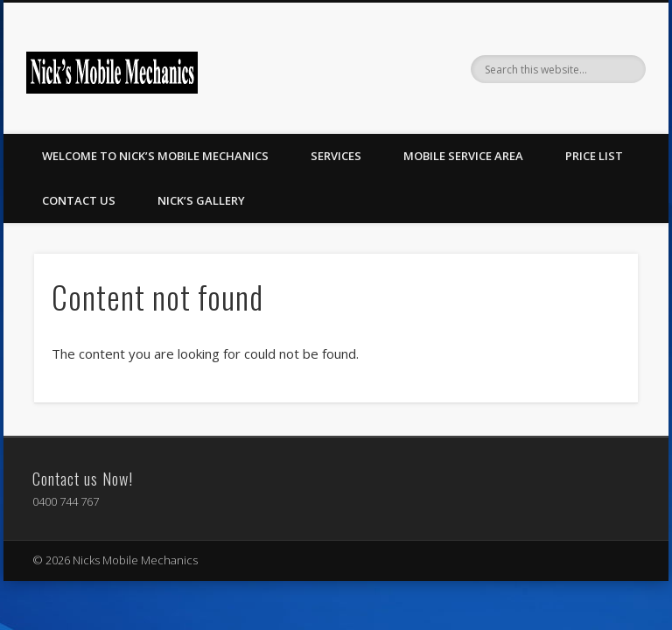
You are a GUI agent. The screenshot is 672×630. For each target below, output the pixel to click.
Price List (594, 156)
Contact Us (79, 200)
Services (336, 156)
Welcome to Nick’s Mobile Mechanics (155, 156)
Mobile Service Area (463, 156)
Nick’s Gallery (201, 200)
